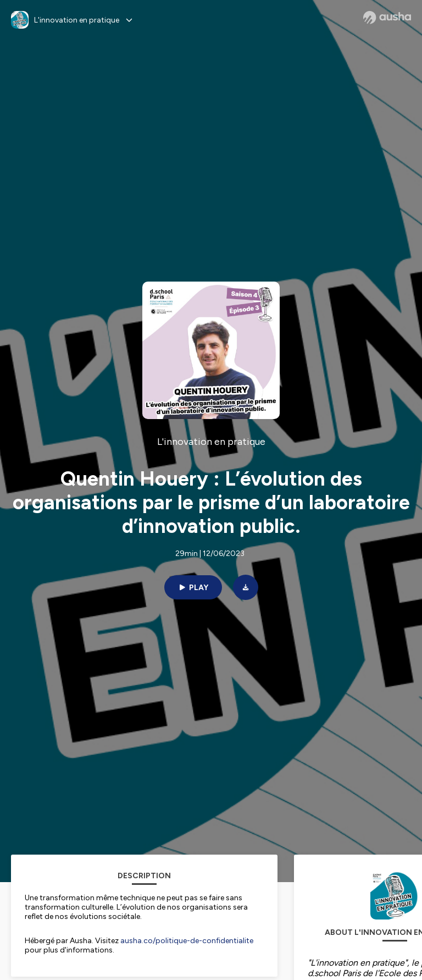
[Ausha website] (387, 18)
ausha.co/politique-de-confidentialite (187, 941)
